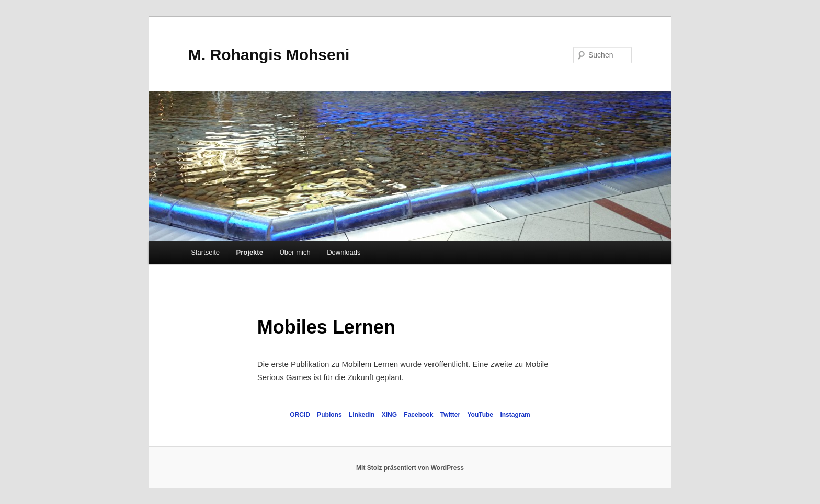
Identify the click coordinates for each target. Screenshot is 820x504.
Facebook (418, 415)
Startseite (205, 252)
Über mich (295, 252)
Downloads (344, 252)
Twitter (450, 415)
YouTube (480, 415)
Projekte (250, 252)
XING (389, 415)
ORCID (300, 415)
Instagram (515, 415)
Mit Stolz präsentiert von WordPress (410, 468)
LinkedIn (362, 415)
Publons (329, 415)
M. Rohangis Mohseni (269, 55)
